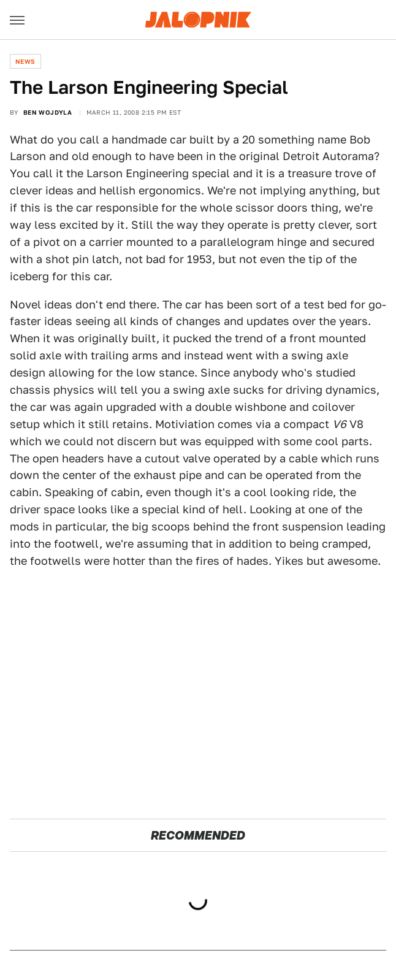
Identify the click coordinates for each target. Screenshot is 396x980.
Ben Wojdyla (48, 112)
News (25, 61)
